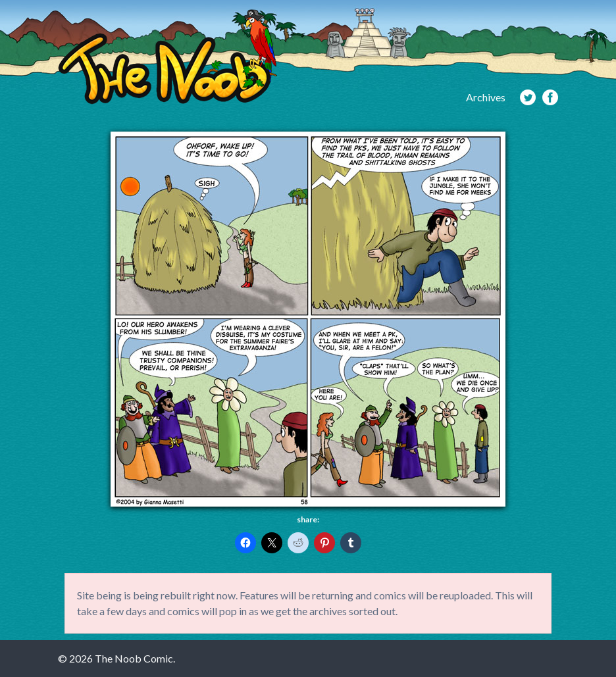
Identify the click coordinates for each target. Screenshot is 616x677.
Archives (486, 97)
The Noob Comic (167, 57)
